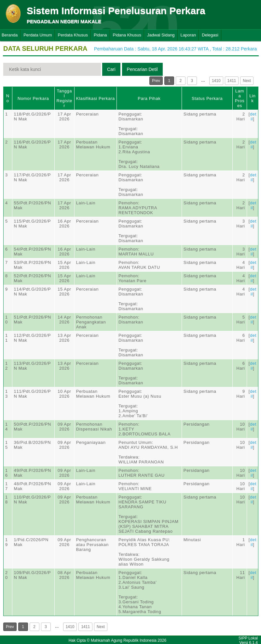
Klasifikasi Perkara (96, 98)
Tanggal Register (64, 98)
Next (247, 81)
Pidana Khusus (127, 35)
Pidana (100, 35)
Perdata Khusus (73, 35)
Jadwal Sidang (161, 35)
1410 (216, 81)
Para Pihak (149, 98)
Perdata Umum (38, 35)
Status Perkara (207, 98)
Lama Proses (240, 98)
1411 (232, 81)
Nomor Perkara (33, 98)
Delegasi (210, 35)
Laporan (188, 35)
